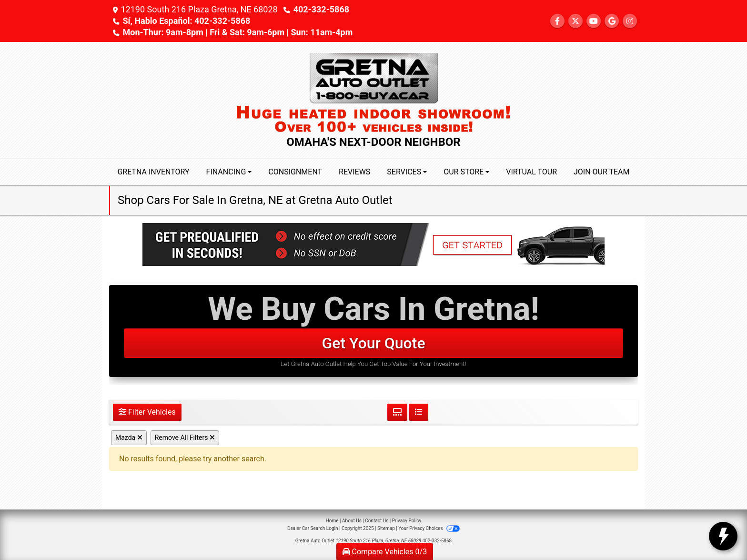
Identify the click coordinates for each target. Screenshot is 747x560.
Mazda (129, 438)
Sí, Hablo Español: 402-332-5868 (186, 21)
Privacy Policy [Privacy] (407, 521)
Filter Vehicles (147, 412)
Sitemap (386, 528)
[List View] (419, 412)
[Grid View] (397, 412)
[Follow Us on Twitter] (575, 21)
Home (332, 521)
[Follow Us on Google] (612, 21)
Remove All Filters (185, 438)
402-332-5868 (321, 9)
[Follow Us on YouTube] (594, 21)
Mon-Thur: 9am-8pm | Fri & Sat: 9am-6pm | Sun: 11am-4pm (237, 32)
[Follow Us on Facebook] (557, 21)
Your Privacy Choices (429, 528)
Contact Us (377, 521)
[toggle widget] (723, 536)
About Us (352, 521)
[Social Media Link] (630, 21)
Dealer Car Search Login (313, 528)
